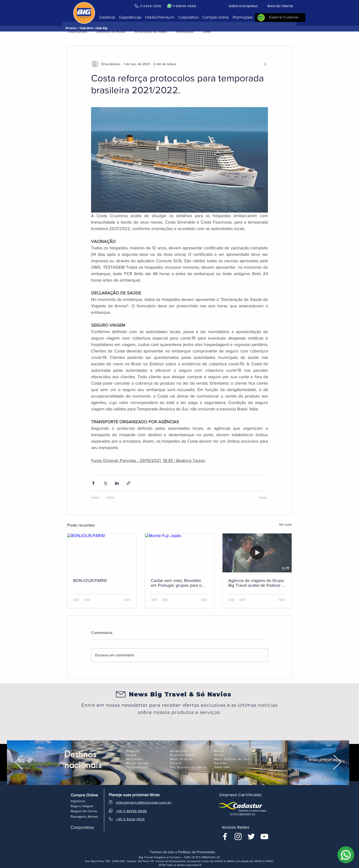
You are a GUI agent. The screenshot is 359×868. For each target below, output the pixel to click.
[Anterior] (19, 762)
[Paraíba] (233, 763)
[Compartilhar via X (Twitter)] (105, 483)
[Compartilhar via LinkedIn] (117, 483)
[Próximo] (337, 762)
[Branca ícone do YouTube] (264, 837)
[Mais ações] (265, 64)
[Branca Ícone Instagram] (238, 837)
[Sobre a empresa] (243, 6)
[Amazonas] (189, 751)
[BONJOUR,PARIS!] (102, 553)
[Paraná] (189, 763)
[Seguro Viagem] (82, 806)
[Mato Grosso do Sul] (233, 759)
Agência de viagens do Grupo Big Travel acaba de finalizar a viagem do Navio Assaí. (256, 583)
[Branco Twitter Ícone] (251, 837)
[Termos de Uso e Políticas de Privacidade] (182, 852)
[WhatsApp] (346, 855)
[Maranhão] (145, 759)
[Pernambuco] (145, 767)
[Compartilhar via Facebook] (93, 483)
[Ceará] (145, 755)
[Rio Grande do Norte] (189, 767)
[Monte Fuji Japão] (180, 553)
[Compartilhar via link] (128, 483)
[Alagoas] (145, 751)
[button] (107, 17)
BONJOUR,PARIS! (90, 580)
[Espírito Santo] (189, 755)
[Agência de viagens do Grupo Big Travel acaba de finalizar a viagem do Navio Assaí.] (257, 553)
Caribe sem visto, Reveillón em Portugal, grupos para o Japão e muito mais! (176, 583)
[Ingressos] (78, 801)
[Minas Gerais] (145, 763)
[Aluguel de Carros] (84, 811)
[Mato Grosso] (189, 759)
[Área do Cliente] (280, 6)
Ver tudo (285, 524)
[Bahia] (233, 751)
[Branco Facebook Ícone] (225, 837)
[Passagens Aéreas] (84, 816)
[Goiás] (233, 755)
